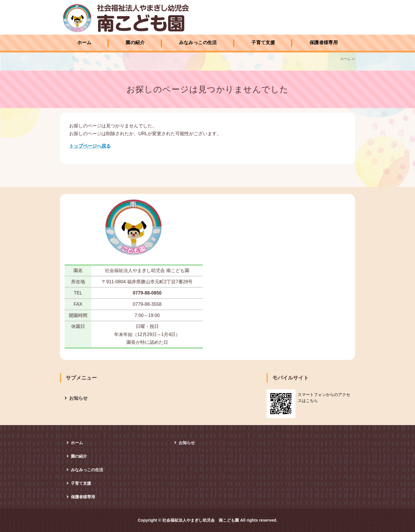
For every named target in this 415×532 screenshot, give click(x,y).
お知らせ (78, 398)
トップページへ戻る (90, 146)
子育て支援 (263, 43)
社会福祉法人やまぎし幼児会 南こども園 (142, 18)
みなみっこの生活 (198, 43)
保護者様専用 (324, 43)
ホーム (84, 43)
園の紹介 (135, 43)
